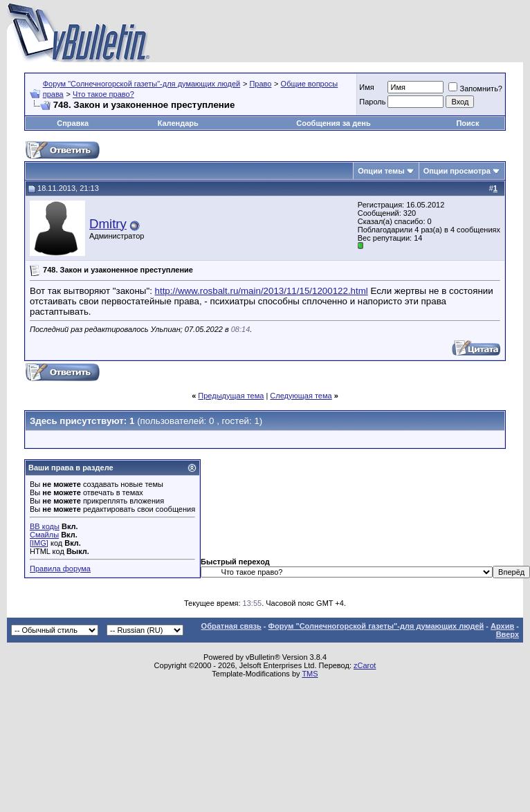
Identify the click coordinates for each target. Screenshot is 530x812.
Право (260, 84)
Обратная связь (231, 626)
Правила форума (60, 569)
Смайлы (44, 535)
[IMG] (39, 543)
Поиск (467, 123)
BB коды (45, 526)
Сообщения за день (333, 123)
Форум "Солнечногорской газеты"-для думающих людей (142, 84)
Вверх (508, 634)
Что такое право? (103, 94)
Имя (366, 87)
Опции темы (381, 171)
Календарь (178, 123)
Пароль (372, 102)
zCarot (365, 665)
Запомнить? (475, 89)
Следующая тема (301, 396)
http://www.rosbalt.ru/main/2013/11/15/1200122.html (262, 291)
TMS (310, 674)
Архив (502, 626)
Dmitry (108, 224)
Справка (73, 123)
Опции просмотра (457, 171)
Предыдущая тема (231, 396)
